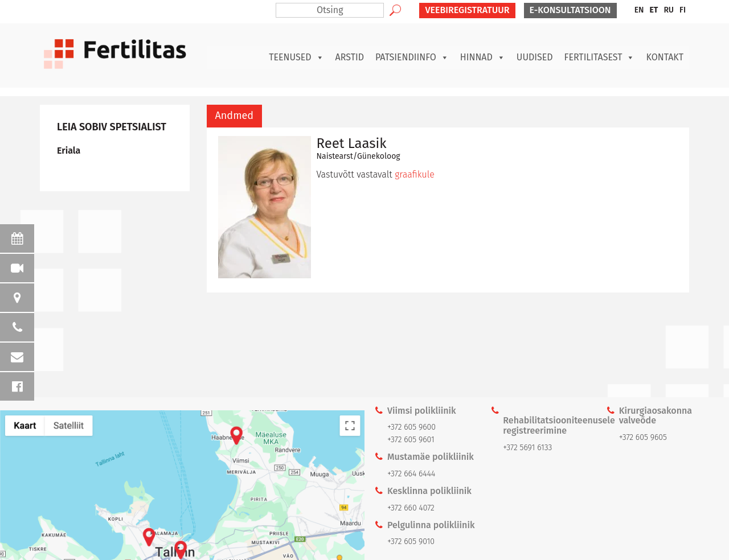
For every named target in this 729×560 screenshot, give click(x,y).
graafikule (415, 174)
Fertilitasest (600, 57)
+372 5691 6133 (527, 448)
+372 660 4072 (411, 508)
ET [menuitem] (654, 10)
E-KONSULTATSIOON (570, 10)
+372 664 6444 (411, 474)
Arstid (350, 57)
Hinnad (483, 57)
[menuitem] (639, 10)
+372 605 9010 (411, 542)
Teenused (296, 57)
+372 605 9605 (643, 437)
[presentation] (235, 116)
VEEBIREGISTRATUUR (467, 10)
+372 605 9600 (411, 427)
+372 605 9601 (411, 440)
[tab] (235, 116)
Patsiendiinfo (412, 57)
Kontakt (665, 57)
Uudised (535, 57)
